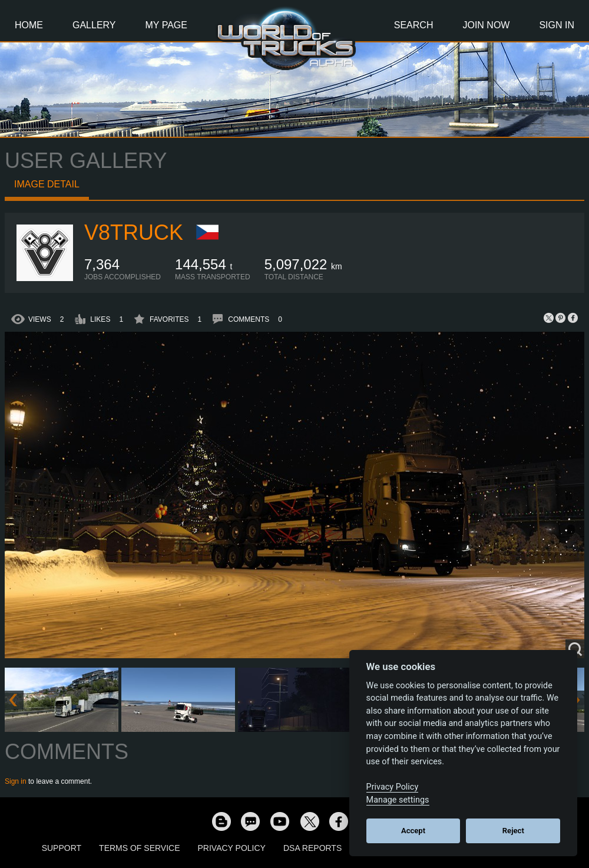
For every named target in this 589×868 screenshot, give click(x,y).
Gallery (94, 25)
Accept (413, 831)
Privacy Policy (232, 848)
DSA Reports (312, 848)
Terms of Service (139, 848)
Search (414, 25)
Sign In (557, 25)
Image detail (47, 184)
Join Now (486, 25)
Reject (513, 831)
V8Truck (134, 232)
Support (62, 848)
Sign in (16, 781)
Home (29, 25)
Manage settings (398, 800)
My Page (166, 25)
